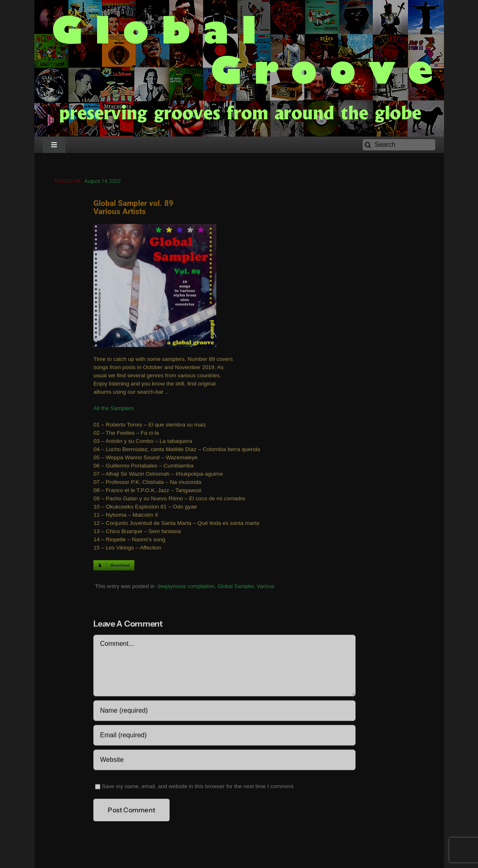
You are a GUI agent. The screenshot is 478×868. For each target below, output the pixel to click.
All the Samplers (113, 409)
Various (266, 587)
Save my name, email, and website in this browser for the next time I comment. (198, 787)
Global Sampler (236, 587)
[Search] (399, 145)
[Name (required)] (224, 712)
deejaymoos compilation (186, 587)
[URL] (224, 761)
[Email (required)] (224, 736)
